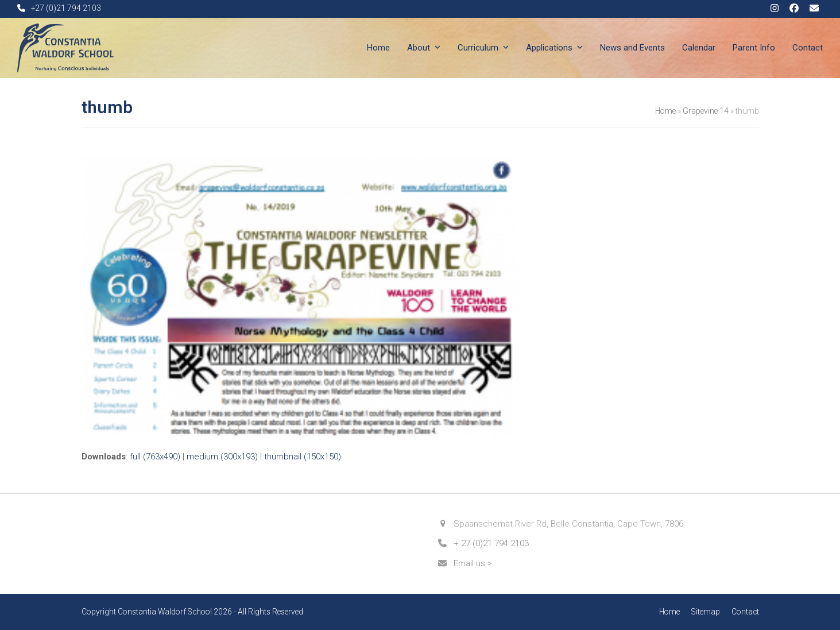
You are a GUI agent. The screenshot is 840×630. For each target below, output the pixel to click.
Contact (745, 612)
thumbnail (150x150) (303, 457)
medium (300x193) (222, 457)
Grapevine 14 (706, 111)
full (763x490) (155, 457)
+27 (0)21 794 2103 (66, 8)
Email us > (473, 563)
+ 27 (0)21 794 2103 (491, 543)
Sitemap (706, 612)
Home (665, 111)
